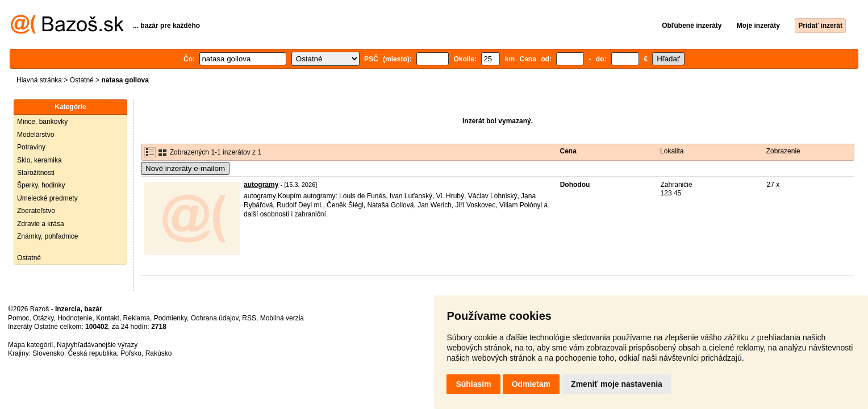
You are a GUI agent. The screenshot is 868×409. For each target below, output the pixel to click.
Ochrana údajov (215, 318)
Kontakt (108, 318)
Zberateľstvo (36, 211)
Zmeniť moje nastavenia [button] (617, 384)
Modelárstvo (36, 135)
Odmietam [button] (531, 384)
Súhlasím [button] (473, 384)
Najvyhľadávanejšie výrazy (97, 345)
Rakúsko (159, 353)
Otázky (43, 318)
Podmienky (170, 318)
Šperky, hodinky (41, 185)
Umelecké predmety (47, 198)
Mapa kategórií (30, 345)
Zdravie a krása (41, 224)
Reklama (137, 318)
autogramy (261, 185)
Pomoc (18, 318)
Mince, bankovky (42, 122)
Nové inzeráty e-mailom (185, 168)
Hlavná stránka (39, 80)
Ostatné (82, 80)
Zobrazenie (783, 151)
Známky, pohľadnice (47, 236)
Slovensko (48, 353)
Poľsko (131, 353)
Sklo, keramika (39, 160)
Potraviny (31, 147)
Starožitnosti (36, 173)
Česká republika (92, 353)
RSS (249, 318)
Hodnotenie (75, 318)
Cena (568, 151)
